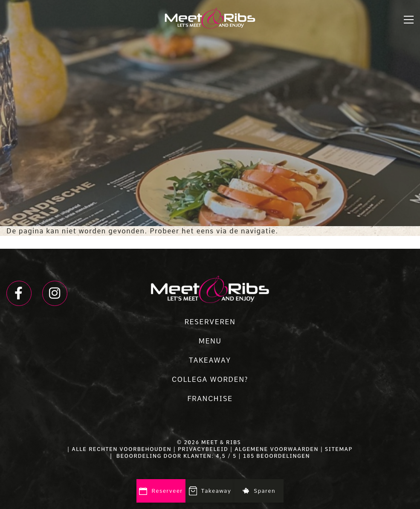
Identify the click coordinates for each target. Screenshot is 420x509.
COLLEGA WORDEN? (210, 380)
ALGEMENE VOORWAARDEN (277, 449)
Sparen (259, 491)
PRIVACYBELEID (203, 449)
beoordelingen (282, 456)
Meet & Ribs (221, 442)
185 (249, 456)
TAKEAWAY (210, 360)
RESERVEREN (210, 322)
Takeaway (210, 492)
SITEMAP (339, 449)
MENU (210, 341)
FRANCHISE (210, 399)
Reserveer (161, 491)
